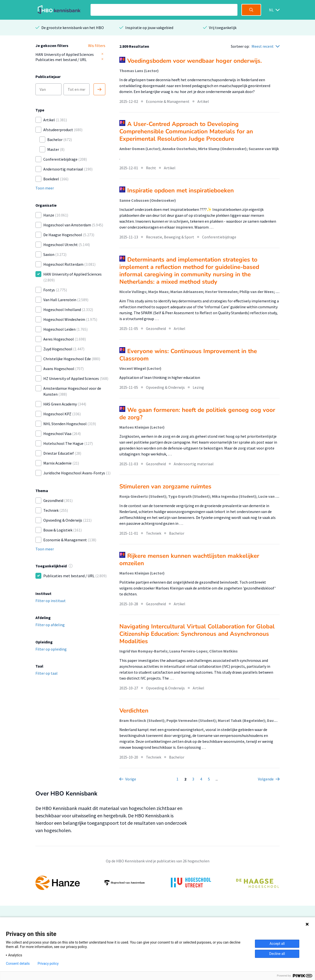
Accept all (277, 944)
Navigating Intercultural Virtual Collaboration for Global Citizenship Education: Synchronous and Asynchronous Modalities (197, 634)
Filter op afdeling (50, 625)
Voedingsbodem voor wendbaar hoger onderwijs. (195, 61)
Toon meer (45, 188)
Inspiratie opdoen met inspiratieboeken (181, 190)
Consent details (18, 964)
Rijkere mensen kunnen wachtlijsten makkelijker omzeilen (189, 560)
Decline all (277, 954)
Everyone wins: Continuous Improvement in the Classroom (188, 355)
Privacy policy (48, 964)
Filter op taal (47, 673)
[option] (157, 883)
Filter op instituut (51, 601)
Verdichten (134, 711)
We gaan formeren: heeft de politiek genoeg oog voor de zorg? (197, 414)
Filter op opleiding (51, 649)
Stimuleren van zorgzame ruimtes (165, 486)
